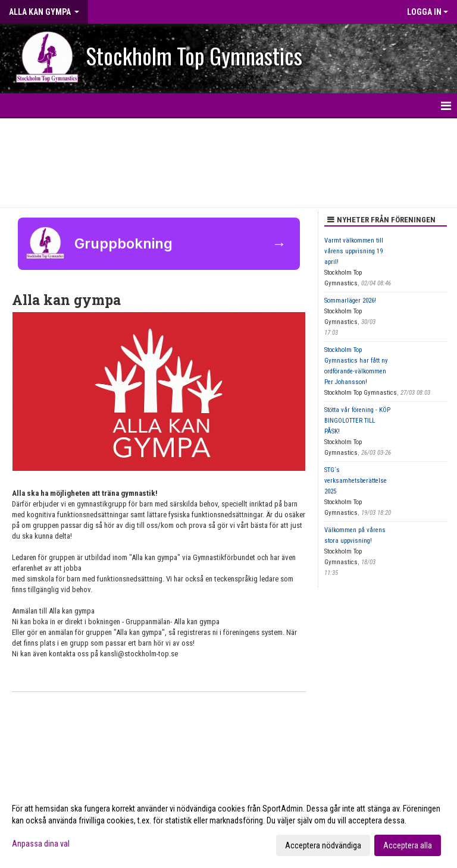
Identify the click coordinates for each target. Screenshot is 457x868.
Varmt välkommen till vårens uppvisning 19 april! (354, 251)
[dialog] (228, 826)
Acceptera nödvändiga (323, 845)
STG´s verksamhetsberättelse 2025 (356, 481)
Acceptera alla (408, 845)
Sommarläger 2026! (350, 301)
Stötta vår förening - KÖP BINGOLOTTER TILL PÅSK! (357, 421)
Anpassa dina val (41, 844)
